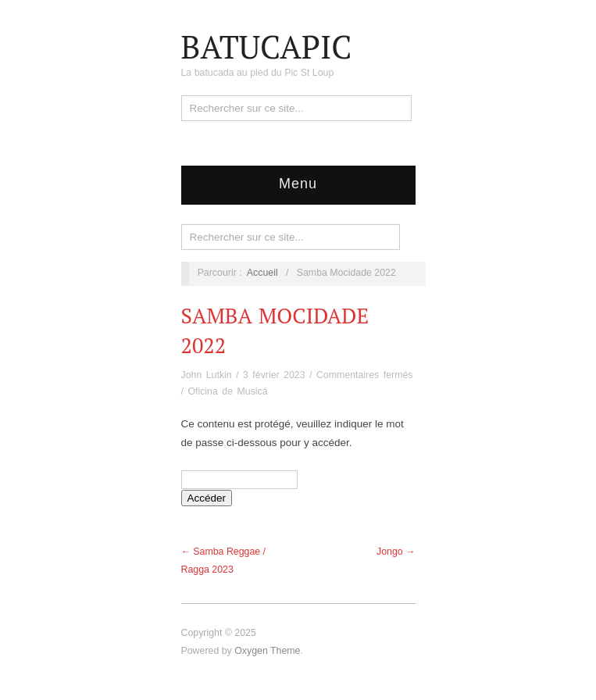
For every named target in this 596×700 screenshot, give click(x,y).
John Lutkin (207, 375)
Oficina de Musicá (227, 391)
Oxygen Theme (267, 651)
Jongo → (396, 552)
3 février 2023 (274, 375)
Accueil (262, 273)
